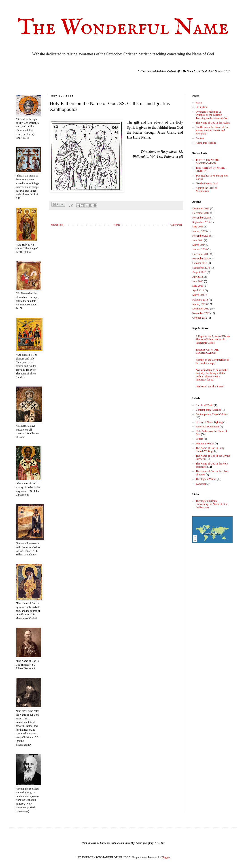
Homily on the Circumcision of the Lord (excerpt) (212, 361)
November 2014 (201, 236)
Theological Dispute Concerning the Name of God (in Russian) (212, 504)
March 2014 (199, 245)
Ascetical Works (204, 405)
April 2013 (198, 290)
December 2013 (201, 254)
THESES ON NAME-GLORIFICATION (208, 162)
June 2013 (198, 281)
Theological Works (206, 479)
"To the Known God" (207, 183)
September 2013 (201, 268)
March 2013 (199, 295)
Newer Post (57, 225)
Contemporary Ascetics (208, 410)
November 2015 (201, 218)
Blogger (166, 857)
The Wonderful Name (123, 28)
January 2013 (199, 304)
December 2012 (201, 309)
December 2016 (201, 213)
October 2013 (200, 263)
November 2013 (201, 259)
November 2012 (201, 313)
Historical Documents (207, 427)
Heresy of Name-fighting (209, 422)
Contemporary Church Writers (212, 414)
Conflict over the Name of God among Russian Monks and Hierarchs (212, 130)
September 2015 (201, 222)
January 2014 (199, 249)
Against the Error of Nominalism (206, 189)
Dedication (202, 107)
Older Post (176, 225)
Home (117, 225)
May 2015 (198, 227)
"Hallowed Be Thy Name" (210, 387)
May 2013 (198, 286)
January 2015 (199, 231)
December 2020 (201, 208)
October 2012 (200, 318)
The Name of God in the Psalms (213, 123)
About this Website (206, 143)
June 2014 (198, 240)
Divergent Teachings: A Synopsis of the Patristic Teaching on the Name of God (212, 115)
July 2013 (198, 277)
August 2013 (199, 272)
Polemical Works (205, 443)
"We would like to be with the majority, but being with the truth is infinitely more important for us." (212, 375)
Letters (199, 439)
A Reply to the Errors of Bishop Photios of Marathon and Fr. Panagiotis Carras (213, 339)
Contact (200, 138)
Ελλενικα (201, 484)
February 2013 (200, 300)
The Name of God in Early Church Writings (210, 450)
